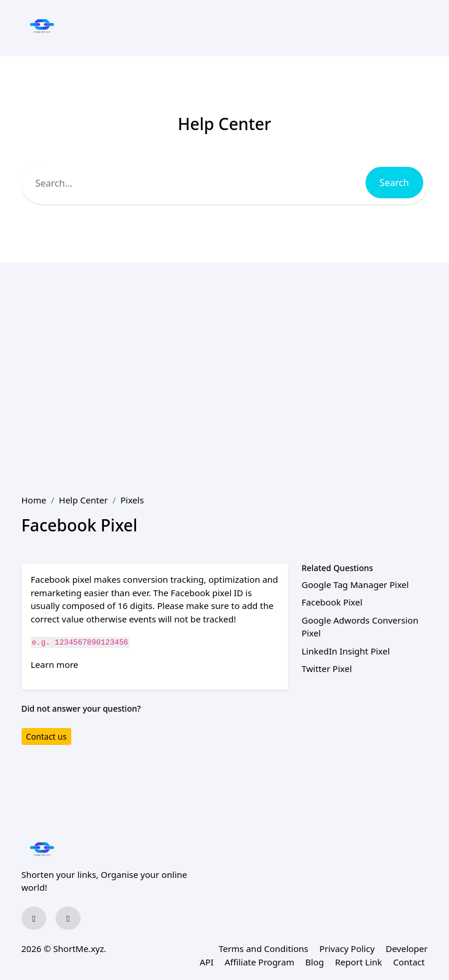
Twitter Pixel (327, 668)
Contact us (47, 736)
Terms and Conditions (263, 949)
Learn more (55, 664)
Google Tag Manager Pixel (356, 584)
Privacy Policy (347, 949)
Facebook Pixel (332, 602)
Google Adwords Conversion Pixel (360, 627)
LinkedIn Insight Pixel (346, 651)
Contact (409, 962)
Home (34, 500)
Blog (315, 962)
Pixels (132, 500)
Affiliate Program (260, 962)
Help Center (83, 500)
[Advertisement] (224, 350)
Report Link (359, 962)
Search (394, 183)
